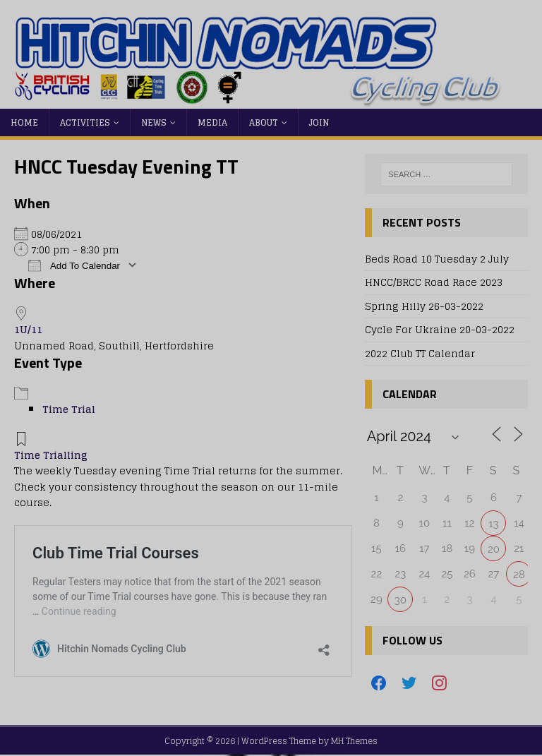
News (154, 122)
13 (493, 524)
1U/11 (28, 329)
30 (401, 600)
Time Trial (69, 409)
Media (212, 122)
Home (24, 122)
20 (494, 549)
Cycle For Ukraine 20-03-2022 (440, 329)
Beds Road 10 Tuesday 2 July (437, 259)
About (264, 122)
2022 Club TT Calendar (420, 353)
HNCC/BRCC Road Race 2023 (434, 282)
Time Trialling (51, 455)
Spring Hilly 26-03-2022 (424, 306)
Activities (85, 122)
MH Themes (354, 741)
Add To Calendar (74, 265)
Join (319, 122)
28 (519, 575)
